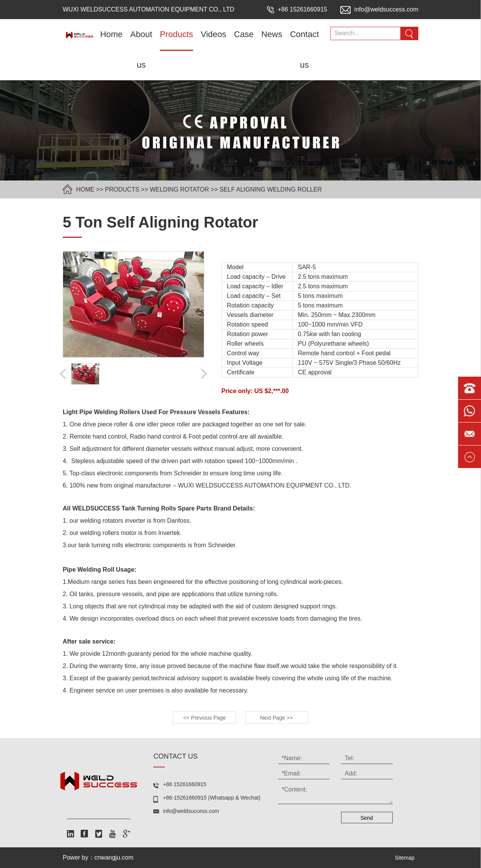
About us (141, 50)
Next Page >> (276, 718)
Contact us (304, 50)
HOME (85, 189)
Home (111, 34)
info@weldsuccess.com (379, 9)
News (272, 34)
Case (244, 34)
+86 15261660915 (298, 9)
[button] (204, 374)
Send (367, 818)
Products (176, 34)
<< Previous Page (204, 718)
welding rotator (180, 189)
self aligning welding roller (271, 189)
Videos (214, 34)
